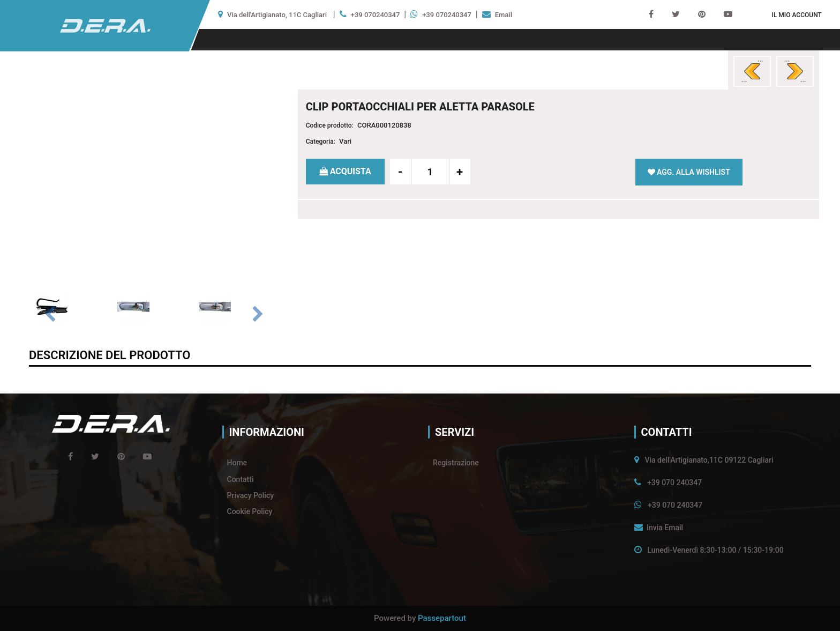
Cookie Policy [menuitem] (250, 511)
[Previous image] (50, 315)
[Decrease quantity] (401, 172)
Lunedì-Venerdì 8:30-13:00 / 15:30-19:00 (715, 550)
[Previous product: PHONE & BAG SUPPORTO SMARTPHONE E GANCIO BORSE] (752, 71)
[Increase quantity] (460, 172)
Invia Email (665, 528)
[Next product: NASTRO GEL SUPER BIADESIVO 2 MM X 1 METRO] (795, 71)
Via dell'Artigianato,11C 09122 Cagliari (709, 460)
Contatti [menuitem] (241, 479)
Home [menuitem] (237, 463)
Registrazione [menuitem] (456, 463)
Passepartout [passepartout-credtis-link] (442, 618)
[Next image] (258, 315)
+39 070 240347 (674, 482)
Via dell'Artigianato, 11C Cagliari (277, 15)
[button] (154, 178)
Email (504, 15)
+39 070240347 (376, 15)
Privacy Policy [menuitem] (251, 495)
